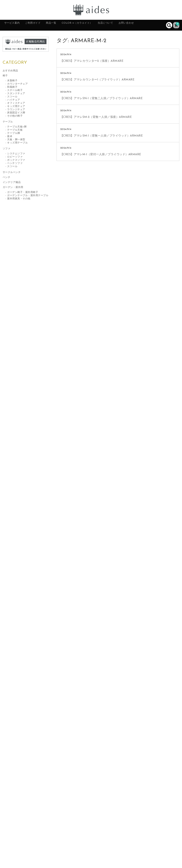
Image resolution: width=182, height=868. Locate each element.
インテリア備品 (12, 183)
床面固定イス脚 (16, 113)
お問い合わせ (153, 25)
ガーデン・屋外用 (13, 188)
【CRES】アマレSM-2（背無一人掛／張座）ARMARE (96, 117)
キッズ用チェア (16, 107)
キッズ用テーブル (17, 143)
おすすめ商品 (10, 71)
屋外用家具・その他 (19, 199)
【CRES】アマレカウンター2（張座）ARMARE (92, 61)
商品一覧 (63, 25)
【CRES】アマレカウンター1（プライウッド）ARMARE (97, 80)
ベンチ (7, 178)
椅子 (5, 76)
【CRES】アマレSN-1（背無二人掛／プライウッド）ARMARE (101, 99)
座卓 (10, 137)
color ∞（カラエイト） (94, 25)
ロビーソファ (15, 157)
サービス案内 (15, 25)
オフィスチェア (16, 104)
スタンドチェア (16, 94)
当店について (128, 25)
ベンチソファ (15, 164)
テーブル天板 (15, 130)
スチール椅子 (15, 91)
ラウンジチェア (16, 110)
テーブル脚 (14, 134)
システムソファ (16, 154)
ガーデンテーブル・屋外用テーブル (28, 196)
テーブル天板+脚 (17, 127)
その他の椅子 (15, 116)
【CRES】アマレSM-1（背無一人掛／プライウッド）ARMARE (102, 136)
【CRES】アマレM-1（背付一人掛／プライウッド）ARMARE (101, 155)
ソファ (7, 149)
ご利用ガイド (41, 25)
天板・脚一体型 (16, 140)
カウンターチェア (17, 84)
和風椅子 (12, 87)
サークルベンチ (12, 173)
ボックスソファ (16, 160)
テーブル (8, 122)
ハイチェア (14, 100)
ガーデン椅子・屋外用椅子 (23, 193)
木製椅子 (12, 81)
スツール (12, 97)
